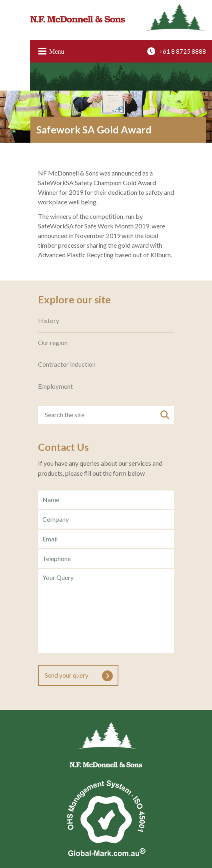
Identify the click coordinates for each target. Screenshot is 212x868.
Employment (55, 386)
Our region (53, 343)
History (49, 321)
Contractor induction (67, 364)
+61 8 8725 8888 (183, 51)
